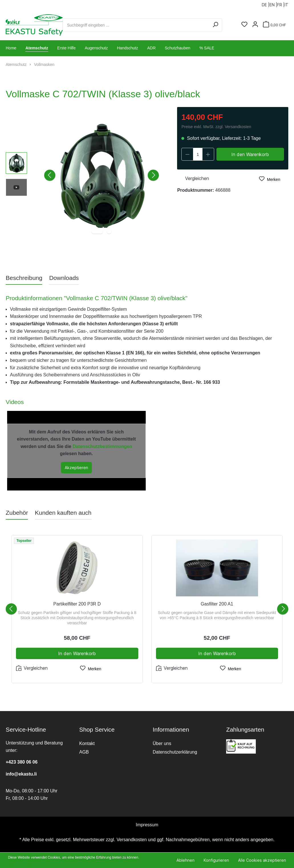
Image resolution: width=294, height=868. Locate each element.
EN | (273, 4)
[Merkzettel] (244, 25)
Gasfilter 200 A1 (217, 604)
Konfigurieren (216, 860)
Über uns (162, 743)
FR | (281, 4)
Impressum (147, 825)
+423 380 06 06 (22, 762)
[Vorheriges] (50, 175)
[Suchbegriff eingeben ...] (136, 25)
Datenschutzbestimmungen (102, 446)
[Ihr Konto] (255, 25)
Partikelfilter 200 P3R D (77, 604)
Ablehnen (185, 860)
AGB (84, 752)
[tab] (24, 278)
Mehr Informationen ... (25, 863)
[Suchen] (215, 25)
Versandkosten (132, 840)
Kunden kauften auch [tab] (63, 513)
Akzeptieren (76, 468)
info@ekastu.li (21, 774)
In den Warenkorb (250, 154)
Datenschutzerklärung (175, 752)
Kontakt (87, 743)
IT (286, 4)
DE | (266, 4)
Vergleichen (193, 178)
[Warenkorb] (274, 25)
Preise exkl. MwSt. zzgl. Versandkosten (216, 127)
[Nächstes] (153, 175)
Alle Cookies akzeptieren (262, 860)
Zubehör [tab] (17, 513)
